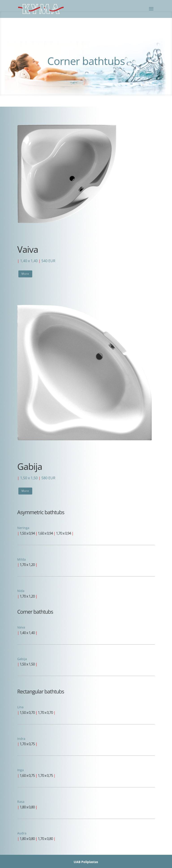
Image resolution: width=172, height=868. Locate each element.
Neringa (23, 528)
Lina (20, 707)
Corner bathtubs (35, 612)
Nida (21, 591)
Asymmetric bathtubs (41, 512)
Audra (22, 833)
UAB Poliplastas (86, 862)
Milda (21, 559)
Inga (20, 770)
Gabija (22, 659)
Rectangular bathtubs (41, 691)
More (25, 274)
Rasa (21, 802)
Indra (21, 739)
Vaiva (21, 627)
